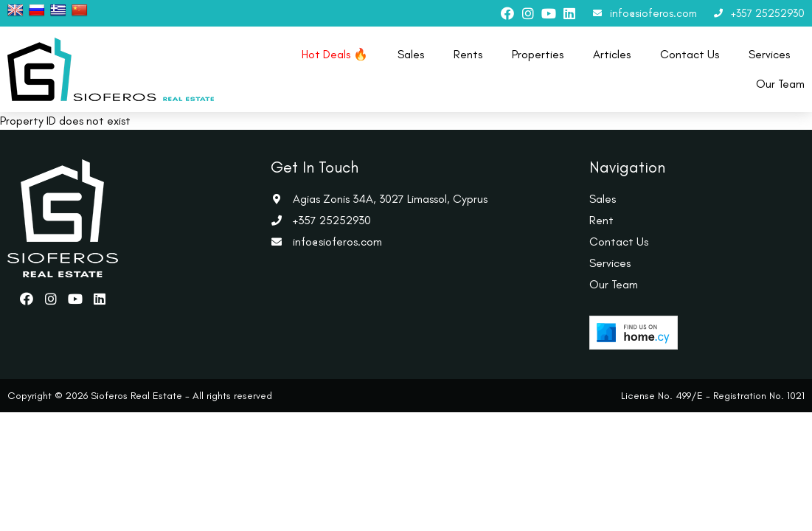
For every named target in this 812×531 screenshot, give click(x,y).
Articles (612, 54)
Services (769, 54)
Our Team (780, 84)
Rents (468, 54)
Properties (538, 54)
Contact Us (690, 54)
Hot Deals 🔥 (335, 54)
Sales (411, 54)
